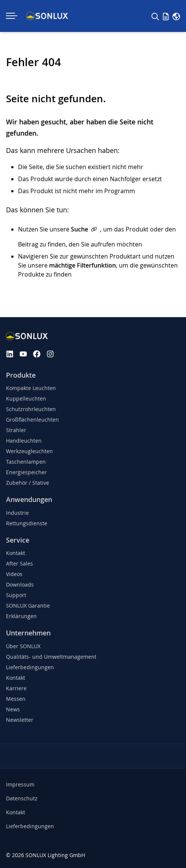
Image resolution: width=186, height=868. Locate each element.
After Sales (19, 563)
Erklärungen (21, 616)
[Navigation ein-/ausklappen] (12, 16)
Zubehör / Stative (28, 483)
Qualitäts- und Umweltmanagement (51, 657)
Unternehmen (28, 633)
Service (18, 540)
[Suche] (155, 16)
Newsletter (20, 720)
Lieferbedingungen (30, 667)
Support (16, 595)
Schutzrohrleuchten (31, 409)
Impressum (20, 784)
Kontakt (16, 553)
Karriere (16, 688)
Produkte (21, 375)
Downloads (20, 584)
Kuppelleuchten (26, 398)
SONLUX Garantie (28, 606)
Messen (16, 699)
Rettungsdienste (27, 523)
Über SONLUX (23, 646)
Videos (14, 574)
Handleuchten (24, 441)
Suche (79, 229)
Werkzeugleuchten (29, 451)
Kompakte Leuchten (31, 388)
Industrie (17, 513)
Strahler (16, 430)
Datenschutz (22, 798)
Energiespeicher (26, 472)
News (13, 709)
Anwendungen (29, 500)
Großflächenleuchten (32, 420)
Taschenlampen (26, 462)
